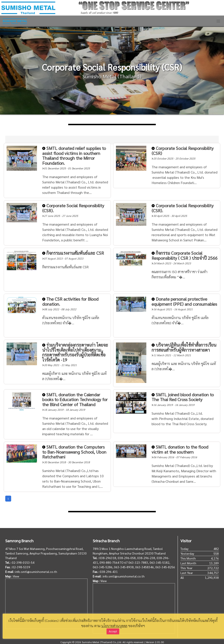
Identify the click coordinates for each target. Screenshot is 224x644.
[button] (218, 21)
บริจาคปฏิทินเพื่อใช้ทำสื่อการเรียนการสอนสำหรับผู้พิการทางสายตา (184, 347)
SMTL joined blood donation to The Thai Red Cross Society (183, 397)
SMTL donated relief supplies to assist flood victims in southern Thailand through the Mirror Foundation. (74, 156)
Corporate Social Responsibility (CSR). (73, 208)
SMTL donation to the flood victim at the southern (180, 449)
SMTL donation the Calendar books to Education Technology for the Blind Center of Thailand (75, 399)
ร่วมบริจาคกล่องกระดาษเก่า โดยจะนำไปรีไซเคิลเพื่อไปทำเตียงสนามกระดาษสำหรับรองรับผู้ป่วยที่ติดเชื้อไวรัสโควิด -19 (75, 352)
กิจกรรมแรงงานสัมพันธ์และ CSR (73, 253)
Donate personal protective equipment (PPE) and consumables (184, 301)
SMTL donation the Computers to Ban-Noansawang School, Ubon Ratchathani (74, 452)
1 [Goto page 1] (8, 498)
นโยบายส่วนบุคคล (114, 626)
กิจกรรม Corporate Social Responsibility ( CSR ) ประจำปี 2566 (185, 255)
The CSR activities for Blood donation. (70, 301)
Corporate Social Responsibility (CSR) (183, 151)
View (16, 576)
